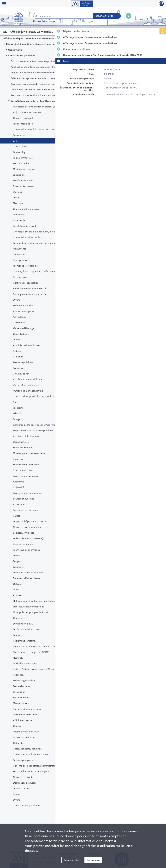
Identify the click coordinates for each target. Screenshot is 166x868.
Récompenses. (21, 277)
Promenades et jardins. (26, 266)
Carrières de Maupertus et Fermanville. (34, 425)
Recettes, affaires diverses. (27, 578)
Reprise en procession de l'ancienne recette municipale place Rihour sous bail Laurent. (43, 84)
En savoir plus (71, 860)
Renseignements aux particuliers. (31, 294)
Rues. (16, 402)
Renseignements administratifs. (30, 288)
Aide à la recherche (46, 22)
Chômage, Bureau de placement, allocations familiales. (43, 231)
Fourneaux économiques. (27, 550)
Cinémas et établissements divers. (32, 754)
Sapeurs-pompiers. (23, 760)
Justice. (17, 351)
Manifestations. (21, 703)
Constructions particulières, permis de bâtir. (37, 396)
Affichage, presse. (23, 720)
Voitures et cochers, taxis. (27, 709)
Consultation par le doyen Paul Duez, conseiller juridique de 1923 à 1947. (43, 101)
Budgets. (18, 561)
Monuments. (20, 249)
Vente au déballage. (24, 328)
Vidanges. (18, 675)
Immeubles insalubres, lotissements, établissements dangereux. (45, 646)
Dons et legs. (20, 152)
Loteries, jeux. (21, 220)
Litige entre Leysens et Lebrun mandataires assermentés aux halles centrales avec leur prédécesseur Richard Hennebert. (43, 89)
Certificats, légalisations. (27, 283)
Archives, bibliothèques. (26, 436)
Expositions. (20, 175)
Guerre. (17, 339)
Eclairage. (18, 635)
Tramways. (19, 368)
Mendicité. (19, 214)
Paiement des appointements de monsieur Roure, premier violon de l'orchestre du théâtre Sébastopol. (43, 78)
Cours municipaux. (23, 470)
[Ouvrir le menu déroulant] (4, 4)
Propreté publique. (23, 362)
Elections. (18, 203)
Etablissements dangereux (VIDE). (31, 652)
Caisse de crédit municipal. (28, 527)
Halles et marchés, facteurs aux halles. (34, 601)
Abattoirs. (18, 595)
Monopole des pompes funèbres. (31, 612)
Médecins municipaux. (25, 663)
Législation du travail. (25, 226)
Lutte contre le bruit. (24, 737)
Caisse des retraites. (24, 777)
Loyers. (17, 794)
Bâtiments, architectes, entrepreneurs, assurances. (41, 243)
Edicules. (18, 413)
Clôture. (18, 726)
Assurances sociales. (24, 544)
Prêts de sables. (21, 163)
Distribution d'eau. (23, 624)
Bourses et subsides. (24, 499)
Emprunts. (19, 567)
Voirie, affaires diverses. (26, 385)
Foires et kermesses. (24, 186)
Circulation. (20, 692)
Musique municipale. (24, 169)
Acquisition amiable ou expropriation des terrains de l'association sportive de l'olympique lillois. (43, 72)
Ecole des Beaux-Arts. (25, 447)
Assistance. (19, 504)
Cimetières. (19, 618)
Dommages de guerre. (25, 783)
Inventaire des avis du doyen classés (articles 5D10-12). (43, 106)
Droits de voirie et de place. (28, 572)
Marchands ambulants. (25, 714)
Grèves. (17, 197)
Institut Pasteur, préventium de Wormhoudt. (37, 669)
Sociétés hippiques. (24, 180)
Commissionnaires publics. (28, 237)
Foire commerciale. (24, 158)
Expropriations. (21, 260)
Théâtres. (18, 459)
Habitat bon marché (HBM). (28, 538)
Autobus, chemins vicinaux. (28, 379)
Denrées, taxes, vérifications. (29, 606)
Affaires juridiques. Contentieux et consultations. (30, 38)
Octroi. (17, 584)
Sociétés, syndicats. (24, 533)
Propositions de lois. (24, 124)
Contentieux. (15, 50)
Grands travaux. (22, 788)
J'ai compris (93, 860)
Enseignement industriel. (27, 464)
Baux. (16, 141)
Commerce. (19, 322)
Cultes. (17, 516)
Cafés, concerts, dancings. (27, 749)
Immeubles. (19, 254)
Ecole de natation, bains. (27, 629)
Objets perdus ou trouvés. (27, 731)
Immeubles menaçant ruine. (28, 391)
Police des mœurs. (23, 686)
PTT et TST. (19, 356)
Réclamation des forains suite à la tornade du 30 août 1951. (43, 95)
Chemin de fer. (21, 374)
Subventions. (20, 135)
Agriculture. (19, 317)
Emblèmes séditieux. (24, 305)
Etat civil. (18, 192)
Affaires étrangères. (24, 311)
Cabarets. (18, 743)
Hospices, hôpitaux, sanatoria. (30, 521)
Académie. (19, 481)
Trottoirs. (18, 408)
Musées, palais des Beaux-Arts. (29, 453)
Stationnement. (22, 697)
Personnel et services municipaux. (31, 771)
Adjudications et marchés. (27, 112)
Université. (19, 487)
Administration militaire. (27, 345)
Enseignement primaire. (26, 476)
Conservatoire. (21, 442)
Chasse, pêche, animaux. (27, 209)
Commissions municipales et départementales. (39, 129)
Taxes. (16, 589)
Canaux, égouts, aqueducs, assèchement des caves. (41, 271)
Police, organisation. (24, 680)
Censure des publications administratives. (36, 766)
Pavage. (17, 419)
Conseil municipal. (23, 118)
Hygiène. (18, 658)
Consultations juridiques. (22, 55)
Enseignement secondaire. (27, 493)
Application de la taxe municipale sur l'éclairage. (37, 67)
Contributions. (21, 334)
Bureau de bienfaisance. (26, 510)
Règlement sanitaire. (24, 641)
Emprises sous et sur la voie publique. (33, 430)
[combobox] (107, 16)
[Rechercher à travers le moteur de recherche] (65, 16)
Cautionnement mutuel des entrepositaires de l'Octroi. (41, 61)
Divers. (17, 300)
